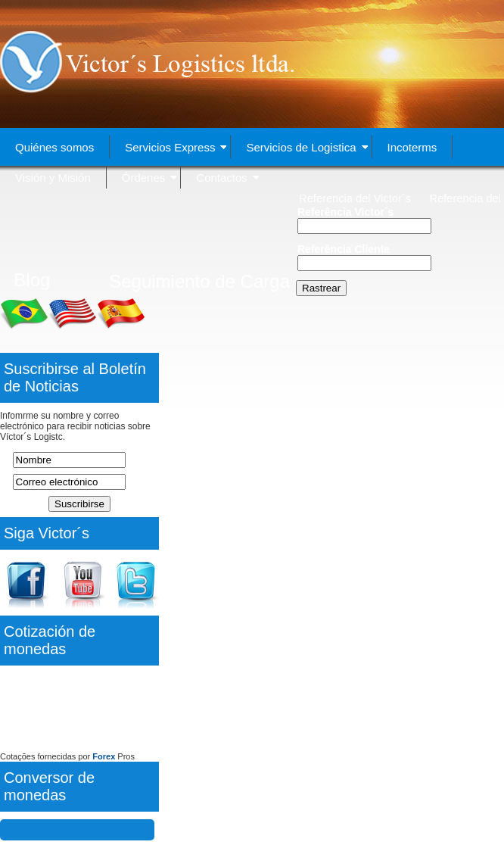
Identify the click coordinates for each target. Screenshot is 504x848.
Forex (104, 756)
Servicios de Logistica (306, 147)
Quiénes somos (54, 147)
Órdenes (149, 178)
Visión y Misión (53, 178)
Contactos (227, 178)
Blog (32, 280)
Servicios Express (176, 147)
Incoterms (412, 147)
